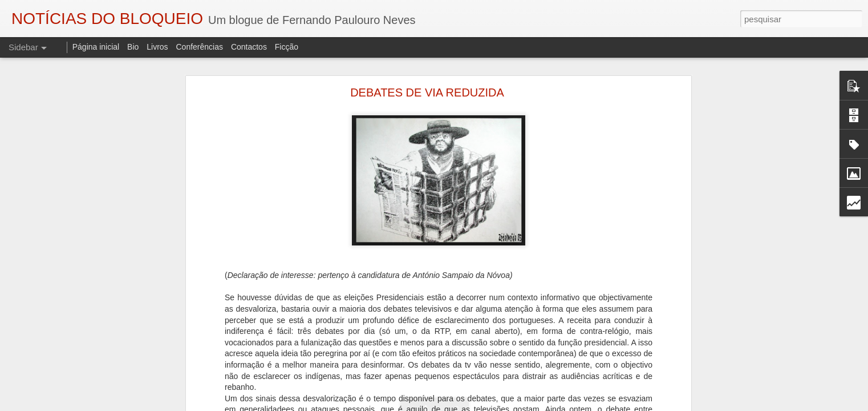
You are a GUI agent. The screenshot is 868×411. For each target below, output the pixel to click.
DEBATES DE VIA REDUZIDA (427, 92)
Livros (157, 47)
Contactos (249, 47)
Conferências (199, 47)
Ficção (287, 47)
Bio (133, 47)
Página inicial (96, 47)
